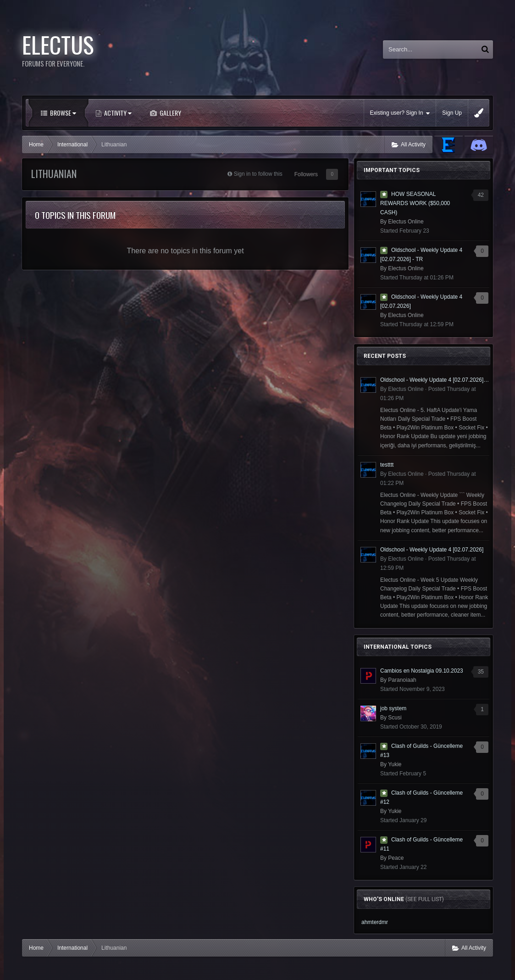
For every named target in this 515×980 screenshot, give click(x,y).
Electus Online (406, 222)
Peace (396, 858)
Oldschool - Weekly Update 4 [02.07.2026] (432, 550)
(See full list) (425, 899)
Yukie (395, 764)
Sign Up (452, 113)
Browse (62, 113)
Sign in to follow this (258, 174)
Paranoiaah (402, 680)
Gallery (170, 113)
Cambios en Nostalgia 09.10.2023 (422, 671)
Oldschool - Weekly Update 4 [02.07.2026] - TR (435, 380)
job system (393, 708)
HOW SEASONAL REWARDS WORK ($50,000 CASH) (415, 203)
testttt (387, 465)
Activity (117, 113)
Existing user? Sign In (400, 113)
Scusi (395, 718)
